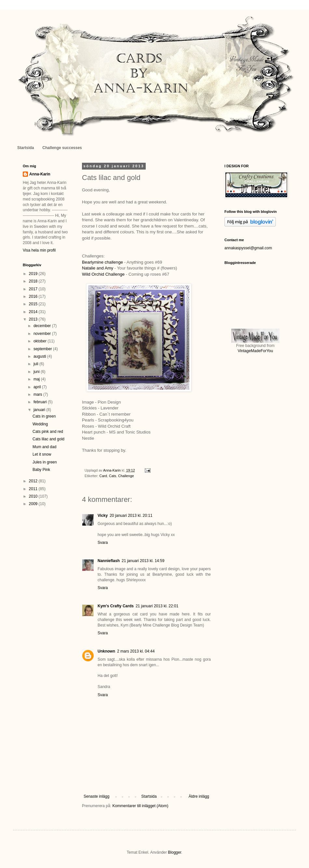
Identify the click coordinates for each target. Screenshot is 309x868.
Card (103, 476)
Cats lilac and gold (48, 439)
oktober (40, 341)
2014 (34, 312)
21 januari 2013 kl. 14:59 (143, 561)
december (43, 326)
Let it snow (42, 454)
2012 (34, 481)
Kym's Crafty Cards (116, 606)
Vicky (103, 516)
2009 (34, 504)
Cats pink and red (48, 432)
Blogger (175, 852)
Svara (103, 543)
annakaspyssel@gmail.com (248, 248)
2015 (34, 304)
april (38, 387)
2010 (34, 496)
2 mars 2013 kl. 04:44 (136, 651)
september (43, 349)
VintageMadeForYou (255, 351)
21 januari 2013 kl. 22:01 (157, 606)
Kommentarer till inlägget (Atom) (140, 806)
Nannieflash (109, 561)
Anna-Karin (40, 174)
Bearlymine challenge (102, 262)
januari (40, 410)
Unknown (106, 651)
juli (36, 364)
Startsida (26, 148)
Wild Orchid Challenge (103, 274)
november (43, 334)
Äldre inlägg (199, 796)
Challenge (126, 476)
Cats (113, 476)
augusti (40, 356)
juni (37, 372)
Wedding (40, 424)
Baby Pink (41, 470)
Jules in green (45, 462)
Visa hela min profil (39, 250)
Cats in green (44, 416)
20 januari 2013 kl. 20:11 (131, 516)
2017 (34, 289)
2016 (34, 296)
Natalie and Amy (98, 268)
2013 (34, 319)
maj (37, 379)
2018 (34, 281)
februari (41, 402)
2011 (34, 489)
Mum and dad (44, 447)
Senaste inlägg (96, 796)
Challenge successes (62, 148)
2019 (34, 274)
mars (38, 394)
